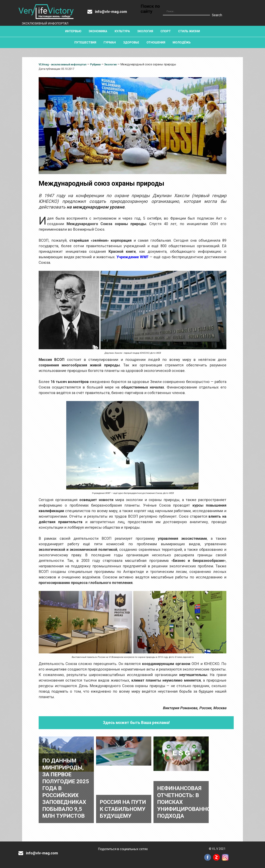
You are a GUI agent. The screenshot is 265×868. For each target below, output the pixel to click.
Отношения (156, 42)
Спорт (166, 31)
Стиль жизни (189, 31)
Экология (145, 31)
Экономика (98, 31)
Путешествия (85, 42)
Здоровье (131, 42)
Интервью (73, 31)
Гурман (110, 42)
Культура (122, 31)
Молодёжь (182, 42)
